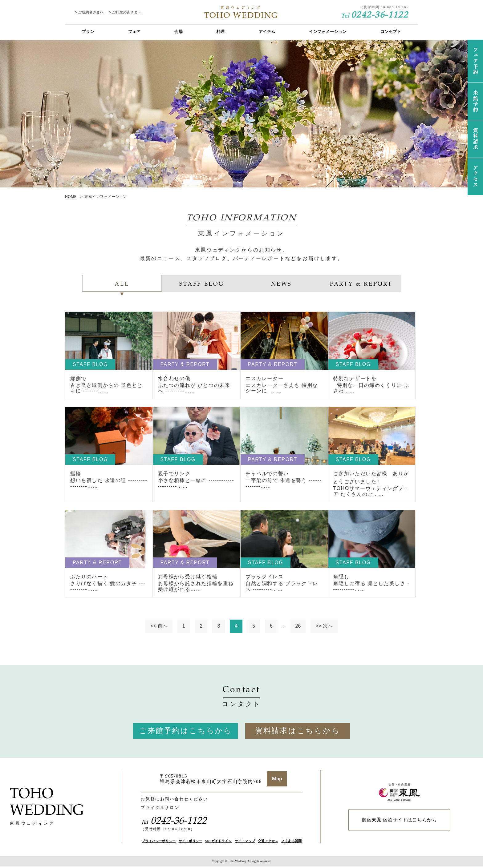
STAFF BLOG (202, 283)
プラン (88, 32)
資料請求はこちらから (298, 732)
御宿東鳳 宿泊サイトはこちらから (399, 821)
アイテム (267, 32)
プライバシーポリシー (159, 842)
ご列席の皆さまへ (127, 12)
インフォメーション (328, 32)
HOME (71, 197)
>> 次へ (324, 627)
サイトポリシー (191, 842)
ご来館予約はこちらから (186, 732)
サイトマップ (245, 842)
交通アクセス (268, 842)
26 (298, 627)
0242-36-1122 (375, 14)
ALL (122, 283)
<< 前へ (159, 627)
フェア (134, 32)
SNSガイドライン (218, 842)
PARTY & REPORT (361, 283)
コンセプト (391, 32)
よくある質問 (291, 842)
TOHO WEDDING (241, 12)
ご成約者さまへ (91, 12)
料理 (221, 32)
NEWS (281, 283)
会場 (179, 32)
